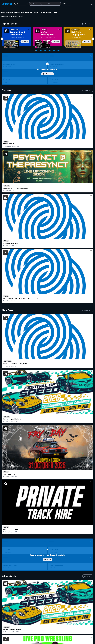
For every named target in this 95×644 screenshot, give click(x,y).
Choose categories (48, 300)
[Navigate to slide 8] (44, 50)
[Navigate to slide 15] (53, 50)
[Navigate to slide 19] (59, 50)
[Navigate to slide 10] (47, 50)
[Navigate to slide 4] (39, 50)
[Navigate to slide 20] (60, 50)
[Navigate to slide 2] (37, 50)
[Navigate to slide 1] (35, 50)
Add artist (48, 168)
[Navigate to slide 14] (52, 50)
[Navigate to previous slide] (2, 39)
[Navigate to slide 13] (51, 50)
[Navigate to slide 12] (49, 50)
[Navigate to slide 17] (56, 50)
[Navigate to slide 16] (55, 50)
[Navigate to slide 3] (38, 50)
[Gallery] (47, 39)
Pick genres (48, 421)
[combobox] (29, 4)
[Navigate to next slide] (93, 39)
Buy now (25, 42)
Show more (88, 89)
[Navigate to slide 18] (57, 50)
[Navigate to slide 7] (43, 50)
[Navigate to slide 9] (46, 50)
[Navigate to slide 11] (48, 50)
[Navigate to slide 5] (40, 50)
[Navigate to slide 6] (42, 50)
